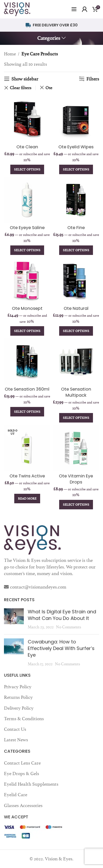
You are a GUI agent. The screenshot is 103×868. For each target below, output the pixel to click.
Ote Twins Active (27, 476)
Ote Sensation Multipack (76, 392)
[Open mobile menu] (74, 9)
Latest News (16, 740)
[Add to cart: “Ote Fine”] (76, 250)
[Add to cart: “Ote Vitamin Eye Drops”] (76, 505)
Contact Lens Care (22, 763)
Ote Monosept (27, 308)
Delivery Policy (19, 708)
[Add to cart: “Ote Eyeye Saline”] (27, 250)
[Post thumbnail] (14, 619)
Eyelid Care (16, 795)
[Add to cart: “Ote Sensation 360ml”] (27, 412)
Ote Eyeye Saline (27, 228)
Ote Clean (27, 147)
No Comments (69, 627)
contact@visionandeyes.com (38, 587)
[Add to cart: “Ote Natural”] (76, 331)
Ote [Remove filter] (49, 88)
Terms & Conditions (24, 719)
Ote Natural (76, 308)
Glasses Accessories (23, 805)
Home (10, 54)
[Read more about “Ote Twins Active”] (27, 499)
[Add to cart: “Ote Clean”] (27, 169)
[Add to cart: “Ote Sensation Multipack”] (76, 418)
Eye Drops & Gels (22, 774)
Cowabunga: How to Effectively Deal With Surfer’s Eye (61, 648)
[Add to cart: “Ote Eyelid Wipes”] (76, 169)
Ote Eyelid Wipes (76, 147)
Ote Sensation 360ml (27, 389)
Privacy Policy (18, 687)
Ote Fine (76, 228)
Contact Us (15, 729)
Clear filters (21, 88)
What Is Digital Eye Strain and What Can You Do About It (62, 615)
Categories (49, 38)
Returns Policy (18, 697)
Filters (93, 79)
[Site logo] (17, 8)
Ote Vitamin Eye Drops (76, 479)
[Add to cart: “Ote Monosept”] (27, 331)
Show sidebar (25, 79)
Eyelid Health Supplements (31, 784)
